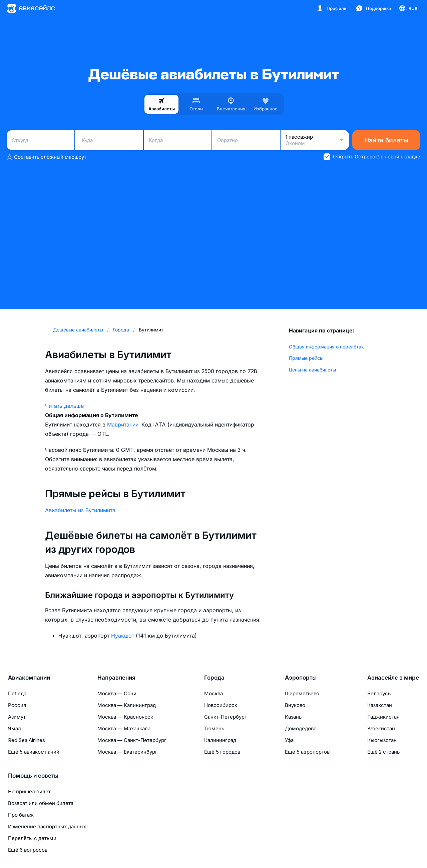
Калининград (220, 740)
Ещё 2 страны (384, 752)
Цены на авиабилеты (312, 370)
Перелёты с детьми (32, 838)
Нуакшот (123, 636)
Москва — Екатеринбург (127, 752)
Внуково (295, 705)
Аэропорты (301, 678)
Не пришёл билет (29, 791)
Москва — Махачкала (124, 728)
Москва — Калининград (127, 705)
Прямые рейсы (306, 358)
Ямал (15, 728)
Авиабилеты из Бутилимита (80, 510)
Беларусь (379, 693)
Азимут (17, 717)
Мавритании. (124, 424)
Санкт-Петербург (226, 717)
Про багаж (21, 815)
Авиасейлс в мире (393, 678)
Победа (17, 693)
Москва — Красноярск (125, 717)
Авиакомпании (29, 678)
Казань (293, 717)
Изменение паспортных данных (47, 826)
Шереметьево (302, 693)
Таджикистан (383, 717)
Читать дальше (64, 406)
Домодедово (301, 728)
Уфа (289, 740)
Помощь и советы (33, 776)
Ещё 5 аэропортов (307, 752)
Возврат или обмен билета (41, 803)
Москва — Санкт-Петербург (132, 740)
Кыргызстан (382, 740)
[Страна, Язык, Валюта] (408, 8)
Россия (17, 705)
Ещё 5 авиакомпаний (34, 752)
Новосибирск (221, 705)
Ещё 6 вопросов (28, 850)
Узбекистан (381, 728)
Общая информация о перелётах (326, 347)
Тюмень (214, 728)
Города (214, 678)
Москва (213, 693)
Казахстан (380, 705)
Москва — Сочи (117, 693)
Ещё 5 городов (222, 752)
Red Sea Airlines (27, 740)
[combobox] (41, 140)
